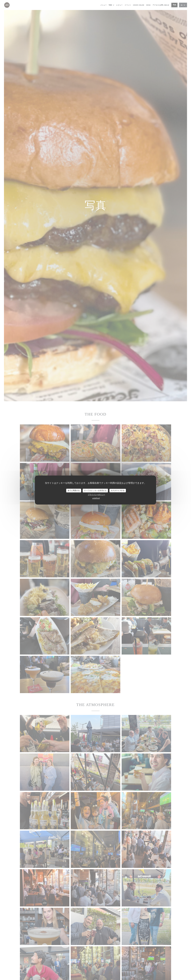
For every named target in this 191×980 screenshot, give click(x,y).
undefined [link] (96, 498)
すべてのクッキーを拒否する (95, 490)
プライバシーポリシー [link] (96, 495)
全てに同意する (74, 490)
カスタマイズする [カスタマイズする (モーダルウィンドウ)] (118, 490)
